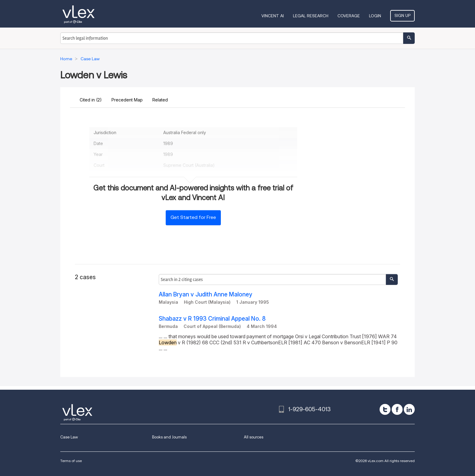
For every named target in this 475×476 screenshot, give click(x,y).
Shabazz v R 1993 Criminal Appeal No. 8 (212, 319)
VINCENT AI (273, 16)
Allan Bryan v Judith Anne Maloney (206, 294)
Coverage (349, 16)
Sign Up (402, 15)
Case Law (69, 437)
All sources (254, 437)
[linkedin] (409, 409)
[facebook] (397, 409)
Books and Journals (169, 437)
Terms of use (71, 461)
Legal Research (311, 16)
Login (375, 16)
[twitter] (385, 409)
